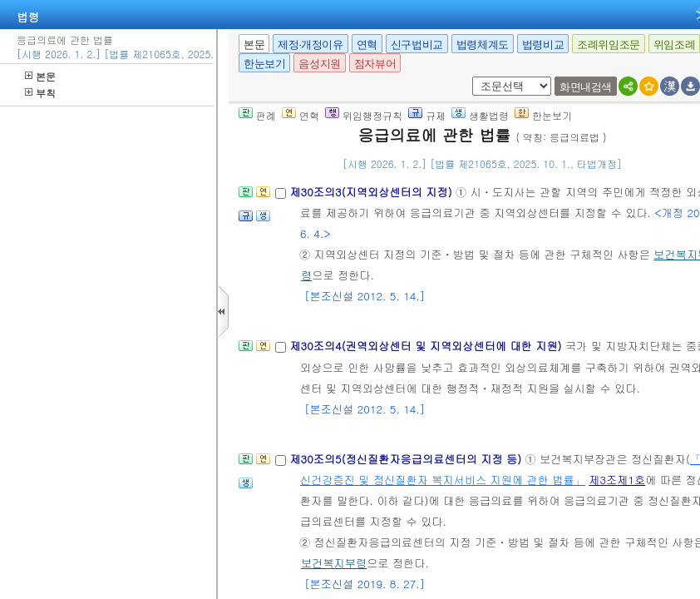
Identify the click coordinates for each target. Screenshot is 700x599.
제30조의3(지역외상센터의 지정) (372, 192)
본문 (40, 76)
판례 (257, 115)
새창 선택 (469, 77)
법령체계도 (483, 45)
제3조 (603, 480)
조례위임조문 (609, 45)
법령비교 (543, 45)
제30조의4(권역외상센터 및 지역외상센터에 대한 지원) (427, 346)
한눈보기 (264, 64)
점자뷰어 (375, 64)
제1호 (631, 480)
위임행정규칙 (364, 115)
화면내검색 (586, 87)
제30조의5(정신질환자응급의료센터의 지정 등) (407, 459)
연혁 (367, 45)
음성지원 (319, 64)
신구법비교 (417, 45)
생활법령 (480, 115)
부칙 (40, 93)
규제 (427, 115)
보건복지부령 (334, 563)
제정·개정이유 (310, 45)
